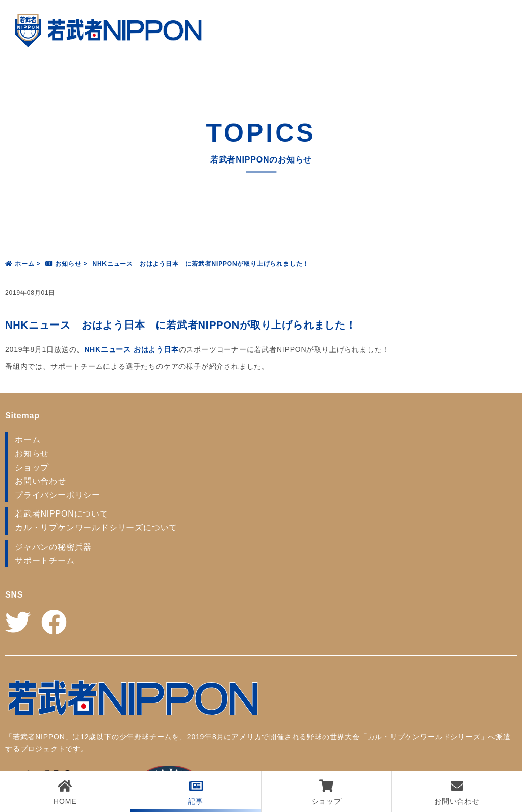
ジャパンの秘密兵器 (53, 547)
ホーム (28, 439)
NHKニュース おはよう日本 (131, 349)
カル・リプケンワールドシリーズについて (96, 527)
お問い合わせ (41, 481)
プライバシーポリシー (58, 495)
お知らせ (32, 454)
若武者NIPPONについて (62, 514)
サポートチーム (45, 561)
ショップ (32, 467)
